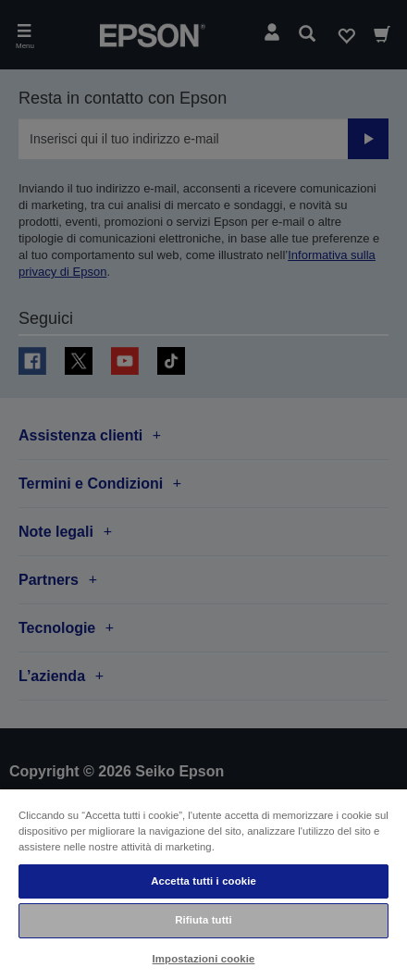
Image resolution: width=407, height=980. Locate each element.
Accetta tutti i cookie (203, 881)
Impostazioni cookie (204, 959)
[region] (203, 884)
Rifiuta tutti (203, 920)
